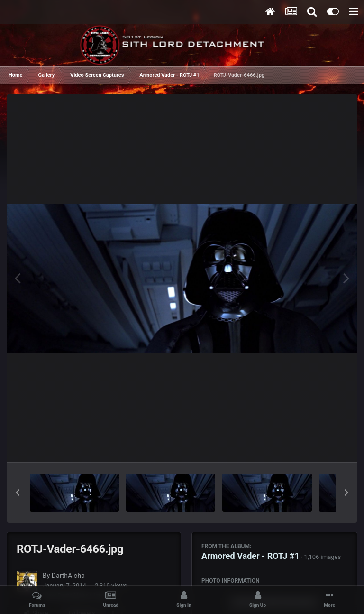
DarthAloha (68, 576)
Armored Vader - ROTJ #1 (250, 556)
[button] (18, 493)
